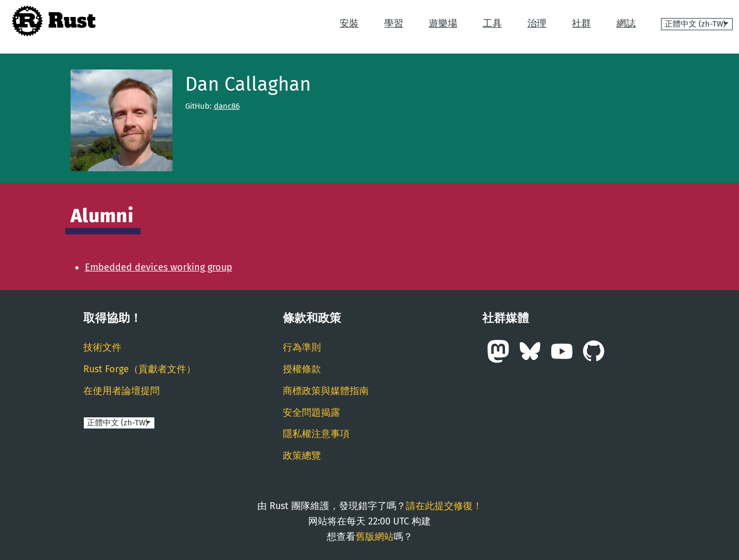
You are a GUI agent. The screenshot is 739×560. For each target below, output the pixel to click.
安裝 (349, 23)
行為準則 (302, 347)
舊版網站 (375, 537)
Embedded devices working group (159, 267)
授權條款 (302, 369)
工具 (492, 23)
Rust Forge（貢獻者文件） (140, 369)
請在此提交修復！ (444, 506)
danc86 (227, 106)
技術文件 (102, 347)
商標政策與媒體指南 (326, 391)
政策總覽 (302, 456)
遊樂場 (443, 23)
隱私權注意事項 (316, 434)
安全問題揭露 (311, 413)
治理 (537, 23)
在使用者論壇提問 (121, 391)
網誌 (626, 23)
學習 (394, 23)
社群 (581, 23)
